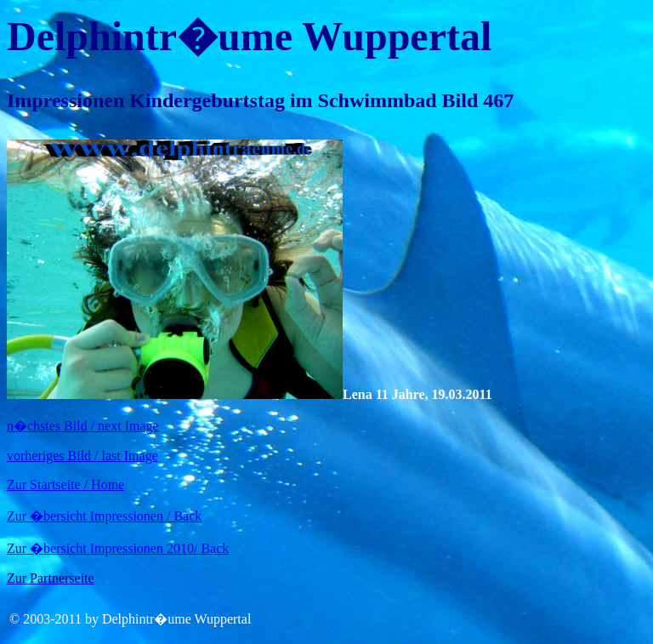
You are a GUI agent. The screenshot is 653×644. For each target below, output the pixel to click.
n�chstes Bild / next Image (83, 426)
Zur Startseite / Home (65, 484)
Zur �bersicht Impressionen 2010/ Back (118, 548)
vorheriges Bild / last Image (82, 456)
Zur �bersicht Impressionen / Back (104, 516)
